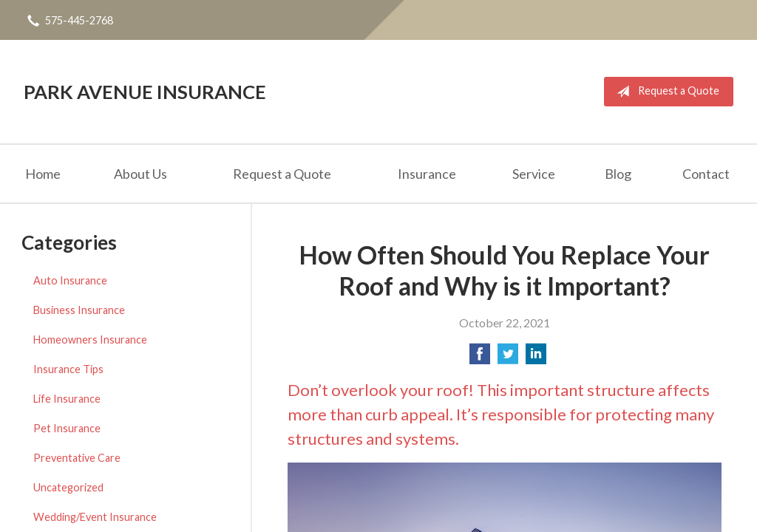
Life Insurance (67, 399)
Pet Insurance (67, 428)
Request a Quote (665, 92)
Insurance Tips (68, 369)
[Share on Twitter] (508, 358)
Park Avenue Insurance (145, 92)
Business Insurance (79, 310)
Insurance (427, 174)
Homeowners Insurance (90, 340)
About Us (140, 174)
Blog (618, 174)
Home (43, 174)
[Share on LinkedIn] (536, 358)
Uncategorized (68, 487)
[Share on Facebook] (480, 358)
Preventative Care (77, 458)
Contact (706, 174)
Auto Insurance (70, 280)
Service (534, 174)
